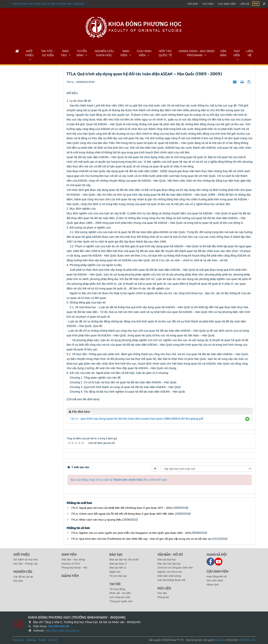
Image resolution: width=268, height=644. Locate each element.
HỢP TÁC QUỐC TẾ (165, 53)
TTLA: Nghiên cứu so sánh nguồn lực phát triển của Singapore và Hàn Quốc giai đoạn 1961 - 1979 (131, 533)
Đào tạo (116, 554)
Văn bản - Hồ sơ (170, 554)
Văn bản (193, 4)
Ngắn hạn (115, 572)
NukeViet (220, 640)
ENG (256, 4)
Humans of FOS (71, 564)
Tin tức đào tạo (118, 576)
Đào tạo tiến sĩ (118, 568)
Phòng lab (163, 597)
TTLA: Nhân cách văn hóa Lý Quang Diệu (96, 520)
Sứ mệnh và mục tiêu (26, 560)
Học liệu (164, 588)
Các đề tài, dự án (23, 577)
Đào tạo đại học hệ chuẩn (124, 560)
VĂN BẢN (223, 53)
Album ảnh (213, 585)
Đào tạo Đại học (167, 560)
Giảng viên (70, 576)
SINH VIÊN (125, 53)
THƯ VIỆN (236, 53)
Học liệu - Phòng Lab (25, 564)
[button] (247, 419)
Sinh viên (69, 554)
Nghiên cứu (23, 572)
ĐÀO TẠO (65, 53)
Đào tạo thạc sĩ (118, 564)
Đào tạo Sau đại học (169, 564)
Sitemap (31, 640)
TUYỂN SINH (81, 53)
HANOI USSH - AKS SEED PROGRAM (197, 53)
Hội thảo (18, 581)
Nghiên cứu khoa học (170, 572)
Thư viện (208, 4)
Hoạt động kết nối (217, 576)
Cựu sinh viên (227, 4)
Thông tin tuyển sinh (121, 601)
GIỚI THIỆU (29, 53)
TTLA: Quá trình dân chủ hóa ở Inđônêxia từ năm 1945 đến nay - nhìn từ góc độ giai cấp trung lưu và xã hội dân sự (141, 539)
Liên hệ (245, 4)
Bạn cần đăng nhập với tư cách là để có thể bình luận (119, 480)
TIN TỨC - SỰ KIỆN (48, 53)
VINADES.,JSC (247, 640)
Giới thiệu (22, 554)
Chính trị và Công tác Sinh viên (175, 568)
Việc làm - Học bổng (73, 560)
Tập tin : (136, 419)
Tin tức (115, 584)
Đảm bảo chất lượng (169, 576)
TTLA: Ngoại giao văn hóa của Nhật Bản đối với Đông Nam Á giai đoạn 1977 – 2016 (121, 508)
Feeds (42, 640)
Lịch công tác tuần (120, 597)
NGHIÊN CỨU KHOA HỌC (104, 53)
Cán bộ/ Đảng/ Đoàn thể (171, 580)
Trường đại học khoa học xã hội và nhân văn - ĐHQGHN (48, 4)
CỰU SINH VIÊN (144, 53)
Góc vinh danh (215, 580)
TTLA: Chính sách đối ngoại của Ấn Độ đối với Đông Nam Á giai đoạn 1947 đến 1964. (123, 514)
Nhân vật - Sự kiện (120, 593)
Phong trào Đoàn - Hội (74, 568)
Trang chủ (18, 640)
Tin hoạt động (117, 589)
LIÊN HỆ (250, 53)
